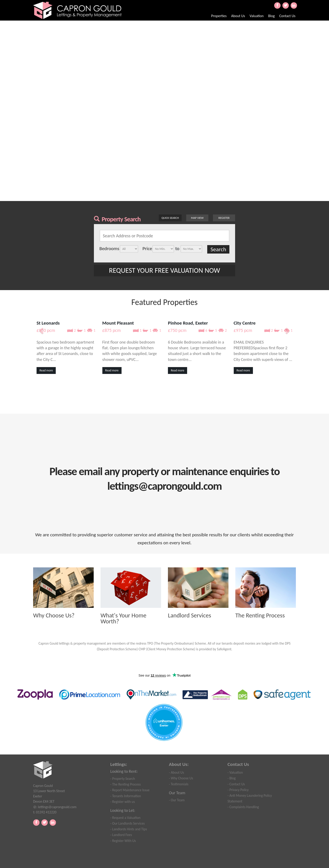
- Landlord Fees (121, 835)
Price (147, 249)
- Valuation (235, 772)
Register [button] (224, 218)
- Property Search (123, 779)
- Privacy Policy (238, 790)
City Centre (245, 323)
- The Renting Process (126, 784)
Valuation (257, 16)
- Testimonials (179, 784)
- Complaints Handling (243, 807)
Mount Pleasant (118, 323)
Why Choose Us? (54, 615)
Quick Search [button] (170, 218)
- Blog (232, 778)
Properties (219, 16)
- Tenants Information (126, 796)
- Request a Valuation (125, 818)
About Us (238, 16)
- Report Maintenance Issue (130, 790)
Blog (272, 16)
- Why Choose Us (181, 778)
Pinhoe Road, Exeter (188, 323)
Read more (46, 370)
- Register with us (123, 802)
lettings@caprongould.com (57, 807)
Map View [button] (197, 218)
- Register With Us (123, 841)
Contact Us (287, 16)
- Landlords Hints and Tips (129, 829)
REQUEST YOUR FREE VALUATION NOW (164, 270)
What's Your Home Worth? (123, 618)
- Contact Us (236, 784)
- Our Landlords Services (128, 823)
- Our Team (177, 800)
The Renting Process (260, 615)
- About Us (176, 772)
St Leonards (48, 323)
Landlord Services (190, 615)
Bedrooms (109, 249)
